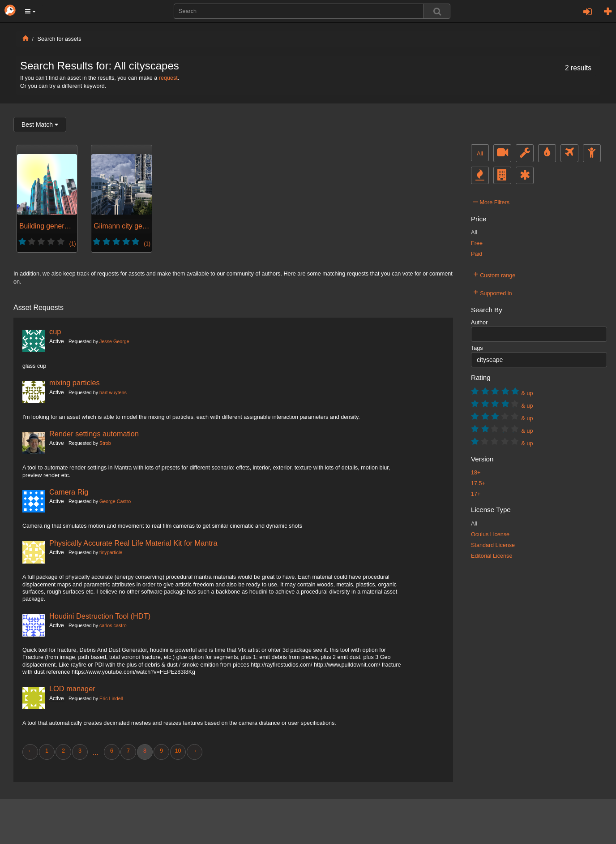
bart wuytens (113, 392)
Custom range (494, 274)
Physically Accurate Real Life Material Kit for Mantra (133, 543)
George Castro (115, 501)
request (168, 78)
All (480, 154)
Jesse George (114, 341)
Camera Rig (69, 492)
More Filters (491, 201)
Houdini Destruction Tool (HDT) (100, 616)
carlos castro (113, 625)
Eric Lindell (111, 698)
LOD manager (72, 689)
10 (178, 751)
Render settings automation (94, 434)
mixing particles (75, 383)
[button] (30, 11)
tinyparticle (111, 552)
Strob (105, 443)
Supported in (493, 292)
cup (55, 332)
